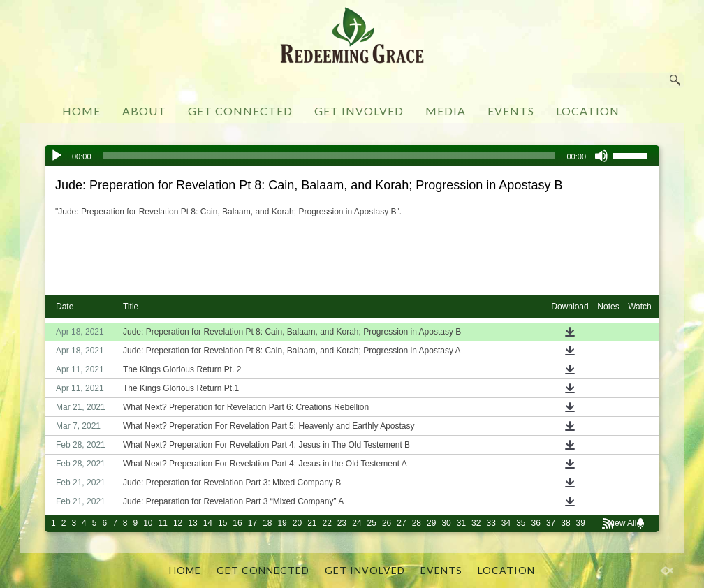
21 (312, 523)
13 (192, 523)
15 (222, 523)
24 (357, 523)
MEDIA (446, 111)
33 (491, 523)
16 (237, 523)
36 (536, 523)
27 (401, 523)
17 (252, 523)
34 (506, 523)
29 (431, 523)
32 (476, 523)
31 (461, 523)
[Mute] (601, 156)
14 (208, 523)
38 (565, 523)
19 (282, 523)
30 (446, 523)
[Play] (57, 156)
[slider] (329, 156)
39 (581, 523)
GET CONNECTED (240, 111)
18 (267, 523)
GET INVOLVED (359, 111)
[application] (352, 156)
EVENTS (511, 111)
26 (387, 523)
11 (163, 523)
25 (372, 523)
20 (297, 523)
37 (551, 523)
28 (417, 523)
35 (521, 523)
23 (342, 523)
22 (327, 523)
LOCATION (588, 111)
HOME (81, 111)
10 (148, 523)
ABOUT (144, 111)
